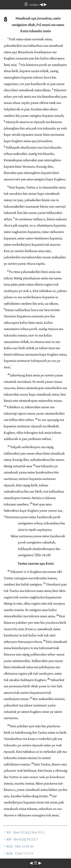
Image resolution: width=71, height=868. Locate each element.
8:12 (10, 846)
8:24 (10, 853)
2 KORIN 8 (34, 5)
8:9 (9, 839)
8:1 (9, 832)
